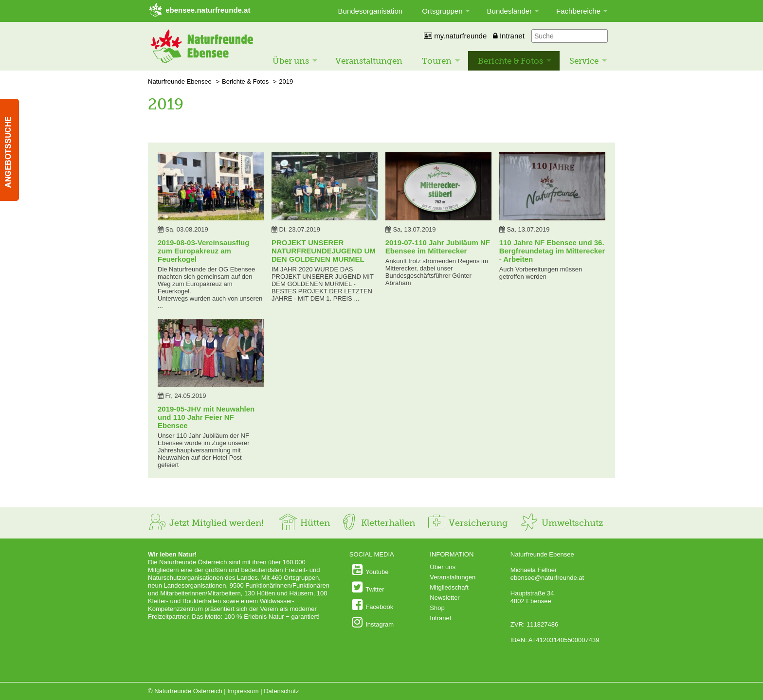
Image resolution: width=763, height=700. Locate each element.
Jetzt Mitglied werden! (206, 523)
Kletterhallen (377, 523)
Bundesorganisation (371, 11)
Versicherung (467, 523)
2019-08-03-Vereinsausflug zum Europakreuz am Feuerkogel (203, 251)
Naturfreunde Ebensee (180, 81)
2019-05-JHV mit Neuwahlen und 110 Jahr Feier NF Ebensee (206, 417)
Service (584, 61)
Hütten (304, 523)
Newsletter (445, 598)
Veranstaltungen (369, 61)
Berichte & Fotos (510, 61)
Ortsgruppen (442, 11)
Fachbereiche (578, 11)
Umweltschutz (561, 523)
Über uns (291, 61)
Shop (437, 608)
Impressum (243, 691)
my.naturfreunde (455, 36)
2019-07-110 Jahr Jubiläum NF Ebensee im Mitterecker (438, 247)
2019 (286, 81)
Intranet (509, 36)
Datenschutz (281, 691)
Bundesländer (510, 11)
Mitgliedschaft (449, 587)
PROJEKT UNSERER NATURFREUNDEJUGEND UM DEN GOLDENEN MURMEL (324, 251)
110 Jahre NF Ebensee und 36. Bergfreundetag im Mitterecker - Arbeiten (552, 251)
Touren (437, 61)
